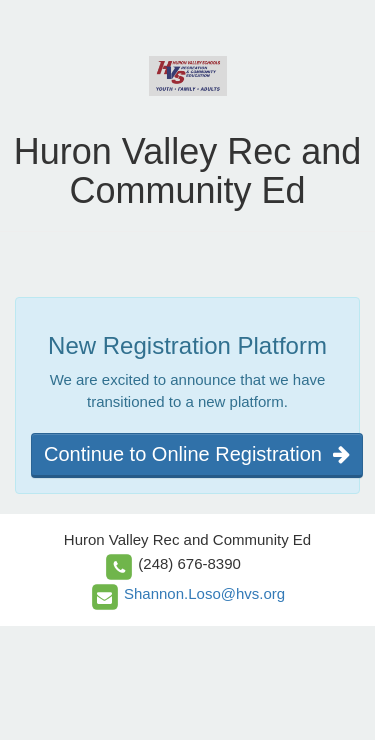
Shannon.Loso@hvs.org (204, 593)
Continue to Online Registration (197, 454)
